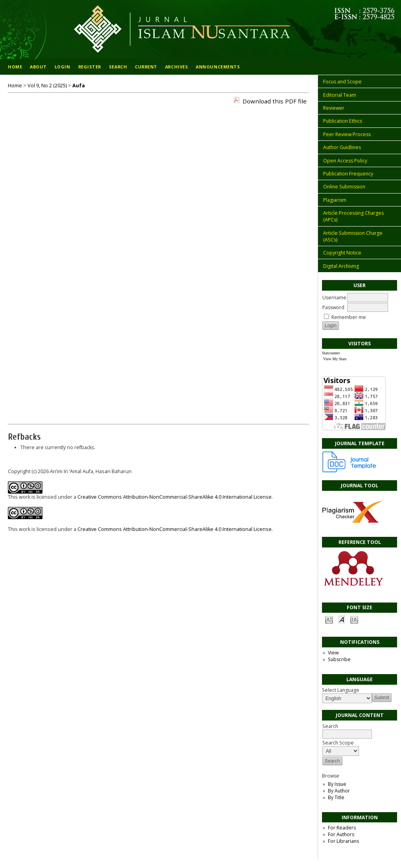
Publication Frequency (348, 174)
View (333, 653)
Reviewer (334, 108)
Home (15, 67)
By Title (336, 797)
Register (90, 67)
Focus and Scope (342, 82)
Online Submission (344, 187)
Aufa (79, 86)
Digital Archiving (341, 266)
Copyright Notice (342, 253)
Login (63, 67)
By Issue (337, 784)
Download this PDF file (275, 101)
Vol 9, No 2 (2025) (47, 86)
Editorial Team (340, 95)
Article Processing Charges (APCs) (353, 216)
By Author (339, 791)
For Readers (342, 828)
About (38, 67)
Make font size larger (354, 619)
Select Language (341, 690)
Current (146, 67)
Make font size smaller (329, 619)
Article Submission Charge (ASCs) (353, 236)
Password (333, 307)
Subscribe (339, 659)
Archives (177, 67)
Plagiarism (335, 200)
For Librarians (343, 841)
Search (347, 730)
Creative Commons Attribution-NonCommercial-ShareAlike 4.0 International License (175, 497)
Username (334, 298)
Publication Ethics (343, 121)
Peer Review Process (347, 134)
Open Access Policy (345, 161)
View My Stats (335, 359)
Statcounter (331, 353)
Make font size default (342, 619)
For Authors (341, 834)
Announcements (218, 67)
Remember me (349, 317)
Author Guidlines (342, 147)
